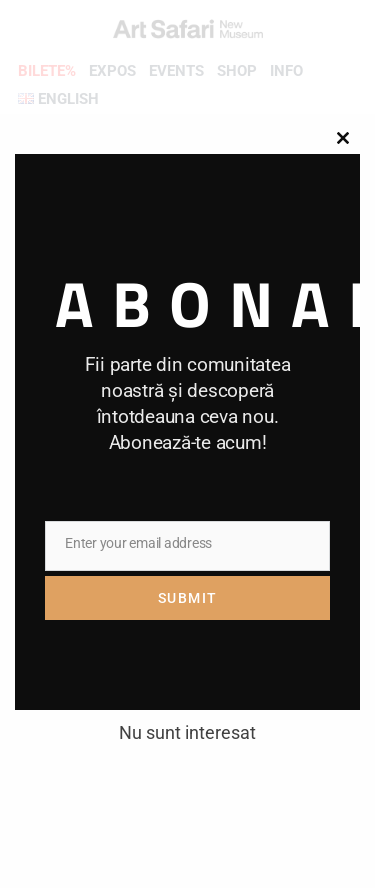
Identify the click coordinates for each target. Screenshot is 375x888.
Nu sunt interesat (187, 732)
